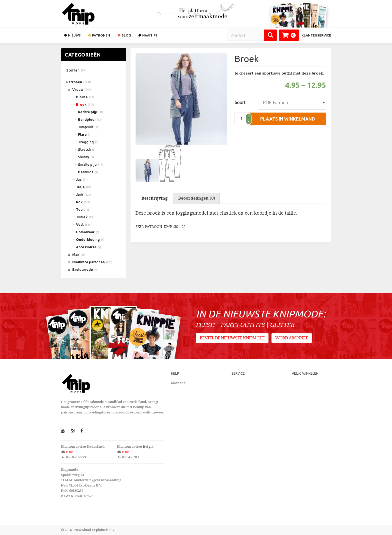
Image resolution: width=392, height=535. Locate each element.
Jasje (80, 187)
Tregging (86, 142)
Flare (82, 135)
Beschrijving (154, 198)
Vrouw (78, 90)
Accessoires (86, 247)
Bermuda (86, 172)
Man (76, 255)
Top (79, 210)
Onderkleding (88, 240)
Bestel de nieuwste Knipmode (232, 338)
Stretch (84, 150)
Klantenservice (316, 35)
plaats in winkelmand (288, 119)
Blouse (82, 97)
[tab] (154, 198)
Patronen (74, 82)
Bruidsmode (83, 270)
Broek (81, 105)
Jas (79, 180)
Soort (240, 102)
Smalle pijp (87, 165)
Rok (79, 202)
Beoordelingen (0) (197, 198)
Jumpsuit (86, 127)
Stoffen (73, 70)
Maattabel (179, 383)
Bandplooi (87, 120)
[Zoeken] (270, 35)
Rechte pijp (88, 112)
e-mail (71, 452)
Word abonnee (292, 338)
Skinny (84, 157)
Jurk (80, 195)
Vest (80, 225)
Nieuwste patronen (88, 262)
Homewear (85, 232)
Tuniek (82, 217)
